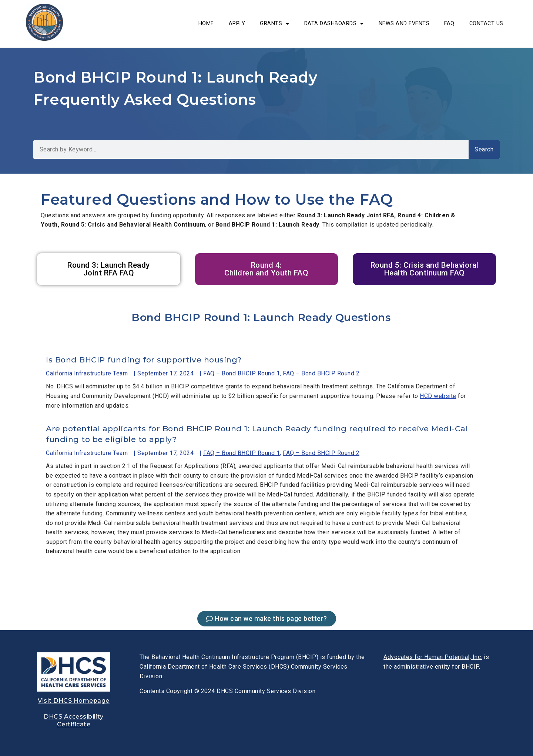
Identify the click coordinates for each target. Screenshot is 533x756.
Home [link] (206, 24)
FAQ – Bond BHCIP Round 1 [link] (242, 373)
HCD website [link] (438, 396)
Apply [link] (237, 24)
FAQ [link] (449, 24)
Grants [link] (275, 24)
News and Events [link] (404, 24)
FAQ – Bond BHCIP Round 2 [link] (321, 373)
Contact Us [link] (486, 24)
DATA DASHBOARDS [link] (334, 24)
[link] (44, 39)
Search (484, 149)
